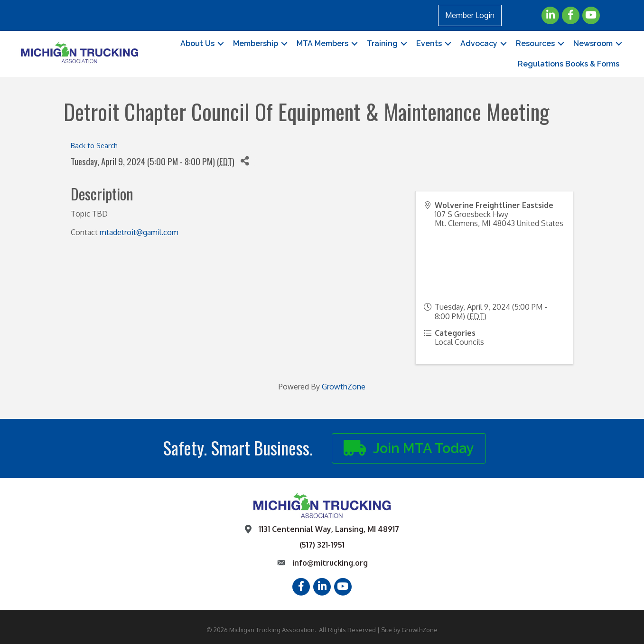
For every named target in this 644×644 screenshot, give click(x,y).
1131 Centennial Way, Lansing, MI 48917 (329, 529)
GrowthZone (344, 387)
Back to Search (94, 145)
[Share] (245, 161)
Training (382, 43)
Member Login (470, 15)
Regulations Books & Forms (569, 64)
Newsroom (593, 43)
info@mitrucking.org (330, 563)
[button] (409, 448)
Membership (256, 43)
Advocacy (479, 43)
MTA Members (322, 43)
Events (429, 43)
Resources (535, 43)
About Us (197, 43)
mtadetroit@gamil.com (139, 232)
